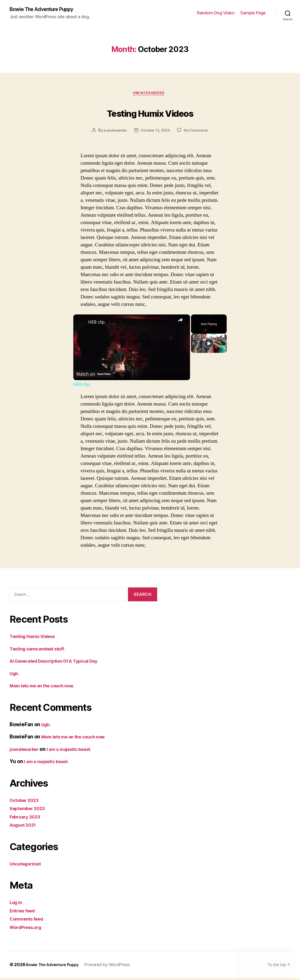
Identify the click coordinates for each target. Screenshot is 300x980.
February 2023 (27, 819)
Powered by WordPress (114, 966)
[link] (81, 324)
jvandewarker (114, 132)
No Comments (198, 132)
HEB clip (96, 324)
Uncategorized (150, 95)
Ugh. (15, 675)
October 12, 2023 (155, 132)
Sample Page (253, 13)
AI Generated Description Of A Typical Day (60, 663)
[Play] (209, 365)
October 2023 (26, 802)
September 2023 (30, 810)
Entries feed (24, 913)
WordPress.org (28, 929)
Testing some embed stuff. (42, 651)
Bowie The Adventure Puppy (46, 10)
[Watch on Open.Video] (95, 375)
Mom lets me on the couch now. (47, 687)
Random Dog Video (216, 13)
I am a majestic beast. (77, 751)
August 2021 (25, 827)
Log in (17, 904)
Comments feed (29, 921)
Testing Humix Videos (150, 113)
